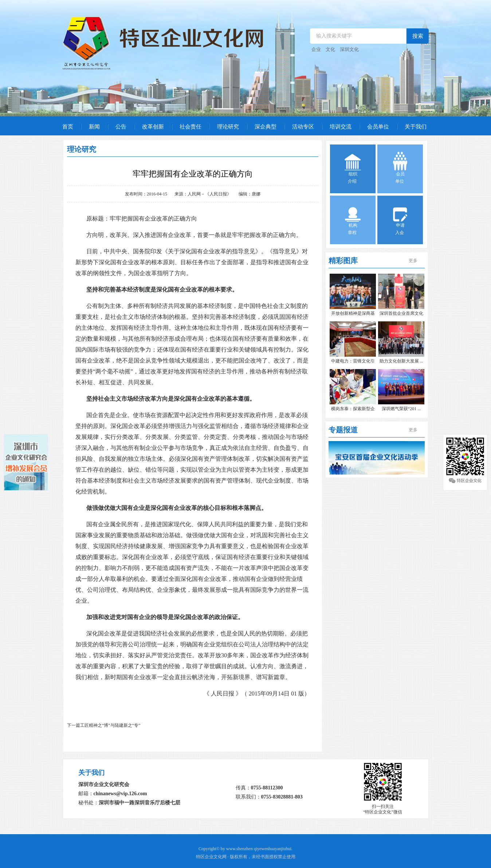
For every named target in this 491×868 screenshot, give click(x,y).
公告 (121, 127)
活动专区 (303, 127)
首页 (68, 127)
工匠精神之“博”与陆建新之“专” (110, 725)
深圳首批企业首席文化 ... (401, 314)
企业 (316, 49)
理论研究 (228, 127)
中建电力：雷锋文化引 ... (353, 362)
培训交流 (341, 127)
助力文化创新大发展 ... (401, 361)
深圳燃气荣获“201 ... (401, 409)
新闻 (94, 127)
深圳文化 (349, 49)
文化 (330, 49)
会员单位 (378, 127)
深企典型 (266, 127)
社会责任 (190, 127)
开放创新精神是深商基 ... (353, 314)
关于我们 (416, 127)
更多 (413, 261)
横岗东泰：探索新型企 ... (353, 410)
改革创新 (153, 127)
